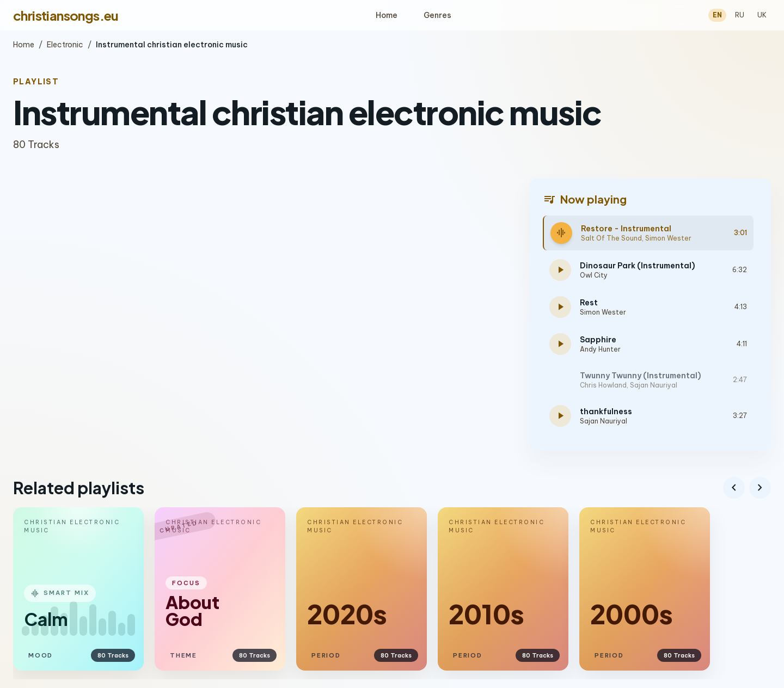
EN (717, 15)
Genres (437, 15)
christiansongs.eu (66, 15)
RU (740, 15)
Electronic (65, 45)
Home (387, 15)
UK (762, 15)
